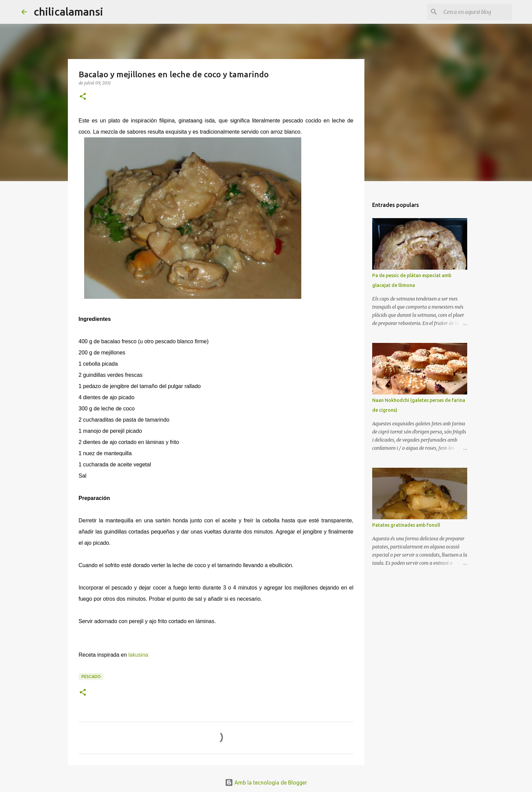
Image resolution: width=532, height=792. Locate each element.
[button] (83, 97)
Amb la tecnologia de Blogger (266, 783)
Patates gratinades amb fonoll (406, 525)
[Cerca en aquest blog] (476, 12)
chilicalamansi (68, 12)
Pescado (91, 677)
